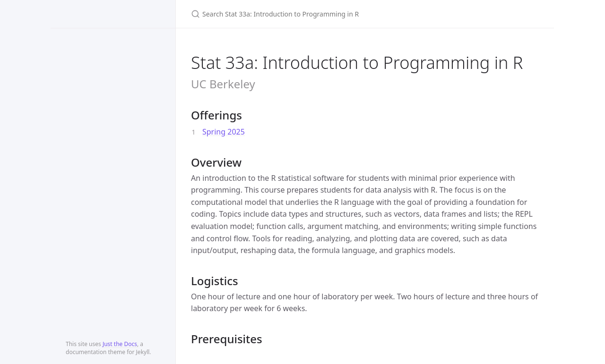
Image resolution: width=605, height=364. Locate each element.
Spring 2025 (224, 132)
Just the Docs (120, 344)
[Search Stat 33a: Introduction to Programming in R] (302, 14)
